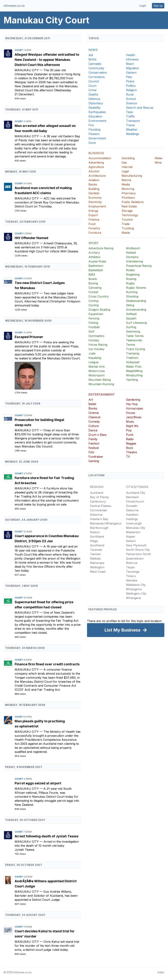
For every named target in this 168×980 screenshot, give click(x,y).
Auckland (97, 493)
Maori (130, 64)
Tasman (95, 554)
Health (131, 55)
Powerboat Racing (139, 266)
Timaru (131, 576)
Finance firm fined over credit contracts (47, 664)
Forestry (94, 228)
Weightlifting (134, 371)
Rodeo (130, 270)
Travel (130, 125)
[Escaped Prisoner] (48, 376)
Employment (97, 206)
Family (93, 439)
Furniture (95, 233)
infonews (132, 59)
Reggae (131, 443)
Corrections (97, 77)
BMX (92, 274)
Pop (129, 430)
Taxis (130, 112)
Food (92, 224)
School (131, 99)
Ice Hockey (96, 349)
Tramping (133, 353)
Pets (129, 77)
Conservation (98, 73)
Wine (158, 163)
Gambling (128, 158)
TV (128, 457)
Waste (126, 233)
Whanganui (134, 589)
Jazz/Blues (134, 417)
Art (91, 400)
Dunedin (132, 506)
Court (19, 50)
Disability (95, 108)
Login (143, 6)
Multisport (133, 248)
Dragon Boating (99, 310)
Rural (130, 94)
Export (93, 215)
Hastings (132, 519)
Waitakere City (136, 585)
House (131, 413)
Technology (130, 215)
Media (126, 184)
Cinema (94, 413)
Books (93, 408)
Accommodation (100, 158)
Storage (127, 211)
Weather (132, 129)
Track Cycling (135, 349)
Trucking (128, 228)
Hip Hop (132, 404)
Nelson (95, 532)
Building (94, 189)
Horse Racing (98, 345)
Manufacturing (132, 176)
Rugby (130, 283)
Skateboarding (136, 301)
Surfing (131, 327)
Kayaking (95, 358)
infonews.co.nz (14, 6)
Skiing (130, 305)
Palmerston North (138, 554)
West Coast (98, 572)
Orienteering (134, 261)
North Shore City (138, 550)
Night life (132, 426)
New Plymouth (136, 545)
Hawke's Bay (99, 519)
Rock (130, 448)
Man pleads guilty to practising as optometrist (40, 724)
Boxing (93, 283)
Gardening (133, 400)
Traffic (130, 116)
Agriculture (96, 167)
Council (94, 81)
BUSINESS (96, 153)
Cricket (93, 292)
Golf (91, 331)
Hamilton (132, 515)
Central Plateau (101, 506)
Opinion (131, 73)
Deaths (93, 94)
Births (93, 59)
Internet (127, 167)
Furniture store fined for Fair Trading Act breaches (44, 480)
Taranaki (96, 550)
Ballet (92, 404)
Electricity (95, 202)
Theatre (131, 452)
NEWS (93, 50)
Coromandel (98, 510)
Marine (126, 180)
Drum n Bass (98, 435)
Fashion (94, 443)
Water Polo (134, 367)
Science (131, 103)
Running (132, 292)
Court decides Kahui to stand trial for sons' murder (45, 934)
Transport (133, 121)
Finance (94, 220)
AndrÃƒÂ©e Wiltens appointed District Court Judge (46, 884)
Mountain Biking (100, 380)
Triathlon (132, 358)
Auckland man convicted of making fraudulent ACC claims (43, 190)
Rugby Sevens (136, 288)
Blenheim (132, 497)
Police (130, 81)
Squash (131, 318)
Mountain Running (101, 384)
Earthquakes (97, 112)
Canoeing (95, 288)
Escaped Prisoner (29, 337)
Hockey (94, 340)
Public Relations (133, 202)
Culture (94, 426)
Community (96, 68)
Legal (125, 171)
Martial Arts (97, 367)
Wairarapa (97, 563)
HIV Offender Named (31, 238)
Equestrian (96, 314)
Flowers (94, 134)
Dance (93, 430)
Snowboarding (136, 310)
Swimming (133, 331)
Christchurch (135, 502)
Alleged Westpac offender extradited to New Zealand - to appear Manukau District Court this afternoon (47, 60)
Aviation (94, 180)
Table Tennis (135, 336)
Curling (93, 301)
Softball (131, 314)
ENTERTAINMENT (102, 394)
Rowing (131, 279)
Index (161, 972)
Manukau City (27, 70)
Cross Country (99, 296)
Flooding (94, 129)
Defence (94, 99)
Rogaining (133, 274)
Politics (131, 86)
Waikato (95, 558)
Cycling (94, 305)
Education (95, 116)
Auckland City (136, 493)
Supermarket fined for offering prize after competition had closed (44, 605)
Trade (126, 224)
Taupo (130, 567)
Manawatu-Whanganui (106, 523)
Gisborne (96, 515)
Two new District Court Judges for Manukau (40, 285)
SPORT (94, 243)
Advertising (96, 163)
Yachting (132, 380)
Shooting (132, 296)
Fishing (93, 323)
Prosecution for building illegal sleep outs (39, 422)
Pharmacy (129, 193)
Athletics (94, 257)
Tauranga (133, 572)
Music (130, 422)
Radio (130, 439)
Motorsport (96, 375)
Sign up (158, 6)
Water (159, 158)
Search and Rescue (140, 108)
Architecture (97, 176)
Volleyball (133, 362)
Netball (131, 253)
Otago (94, 541)
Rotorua (132, 563)
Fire (91, 125)
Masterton (133, 532)
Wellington (97, 567)
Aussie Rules (97, 261)
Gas (124, 163)
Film (91, 452)
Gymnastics (96, 336)
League (94, 362)
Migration (132, 68)
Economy (95, 198)
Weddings (133, 134)
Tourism (127, 220)
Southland (97, 545)
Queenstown (135, 558)
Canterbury (98, 502)
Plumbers (128, 198)
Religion (131, 90)
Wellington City (136, 594)
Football (94, 327)
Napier (131, 537)
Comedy (94, 422)
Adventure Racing (101, 248)
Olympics (132, 257)
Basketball (96, 270)
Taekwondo (134, 340)
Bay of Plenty (99, 497)
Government (97, 138)
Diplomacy (96, 103)
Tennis (131, 345)
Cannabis (95, 64)
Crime (93, 90)
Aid (91, 55)
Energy (93, 211)
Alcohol (94, 171)
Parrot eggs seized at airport (38, 783)
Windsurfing (134, 375)
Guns (92, 143)
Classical (94, 417)
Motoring (128, 189)
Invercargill (134, 523)
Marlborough (99, 528)
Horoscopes (135, 408)
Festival (94, 448)
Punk (130, 435)
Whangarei (133, 598)
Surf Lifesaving (136, 323)
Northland (97, 537)
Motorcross (97, 371)
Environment (97, 121)
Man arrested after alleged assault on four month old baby (45, 128)
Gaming (94, 461)
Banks (93, 184)
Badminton (96, 266)
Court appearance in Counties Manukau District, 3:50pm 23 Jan (47, 538)
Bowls (93, 279)
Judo (92, 353)
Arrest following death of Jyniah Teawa (47, 836)
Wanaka (132, 580)
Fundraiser (96, 457)
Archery (94, 253)
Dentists (94, 193)
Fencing (94, 318)
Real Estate (129, 206)
